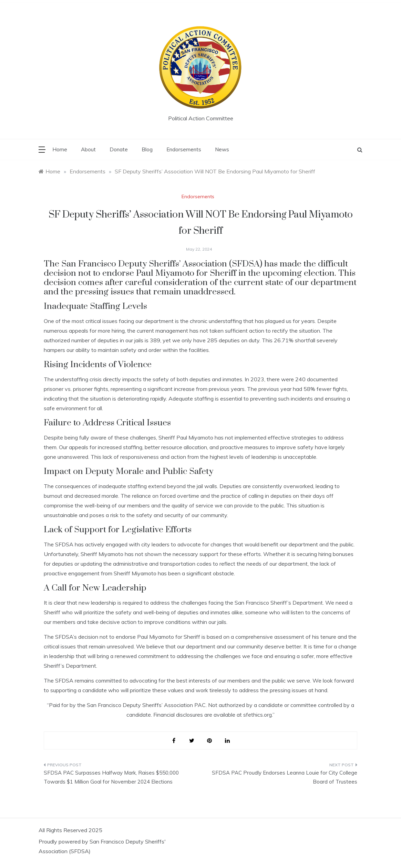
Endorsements (184, 149)
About (88, 149)
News (222, 149)
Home (60, 149)
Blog (147, 149)
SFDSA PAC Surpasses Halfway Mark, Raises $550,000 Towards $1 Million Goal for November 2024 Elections (111, 777)
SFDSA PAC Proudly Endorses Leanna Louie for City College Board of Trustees (285, 777)
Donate (119, 149)
